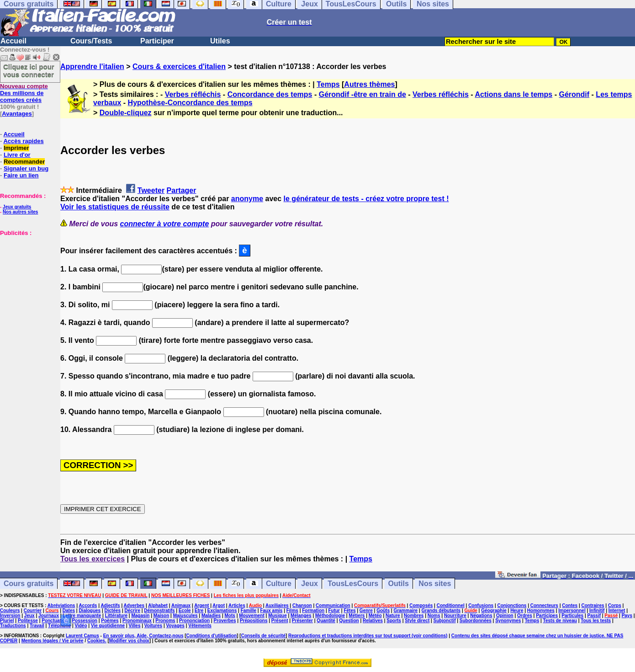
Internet (617, 611)
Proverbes (225, 621)
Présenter (302, 621)
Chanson (302, 605)
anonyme (247, 199)
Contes (570, 605)
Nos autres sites (20, 212)
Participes (547, 616)
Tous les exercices (93, 559)
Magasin (140, 616)
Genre (366, 611)
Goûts (383, 611)
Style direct (417, 621)
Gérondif (574, 94)
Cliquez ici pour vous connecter (29, 70)
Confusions (481, 605)
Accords (88, 605)
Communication (333, 605)
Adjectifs (110, 605)
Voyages (175, 626)
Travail (37, 626)
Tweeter (151, 190)
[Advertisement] (27, 282)
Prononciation (194, 621)
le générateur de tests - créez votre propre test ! (366, 199)
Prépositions (254, 621)
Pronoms (165, 621)
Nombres (414, 616)
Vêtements (200, 626)
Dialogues (90, 611)
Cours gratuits (29, 584)
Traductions (13, 626)
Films (292, 611)
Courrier (33, 611)
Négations (481, 616)
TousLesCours (353, 584)
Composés (421, 605)
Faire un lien (21, 175)
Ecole (185, 611)
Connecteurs (544, 605)
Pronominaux (137, 621)
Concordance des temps (270, 94)
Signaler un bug (26, 168)
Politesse (28, 621)
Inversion (10, 616)
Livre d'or (17, 155)
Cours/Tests (91, 41)
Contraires (593, 605)
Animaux (181, 605)
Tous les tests (596, 621)
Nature (393, 616)
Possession (85, 621)
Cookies (96, 641)
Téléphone (59, 626)
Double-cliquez (126, 113)
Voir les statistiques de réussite (115, 207)
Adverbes (134, 605)
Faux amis (271, 611)
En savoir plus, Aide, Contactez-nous (143, 636)
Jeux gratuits (17, 207)
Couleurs (10, 611)
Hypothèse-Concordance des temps (190, 103)
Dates (69, 611)
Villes (135, 626)
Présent (280, 621)
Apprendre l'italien (92, 67)
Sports (394, 621)
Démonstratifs (159, 611)
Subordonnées (476, 621)
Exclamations (222, 611)
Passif (594, 616)
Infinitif (597, 611)
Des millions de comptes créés (24, 93)
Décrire (132, 611)
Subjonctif (445, 621)
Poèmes (110, 621)
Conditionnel (451, 605)
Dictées (113, 611)
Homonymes (541, 611)
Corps (615, 605)
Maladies (211, 616)
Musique (278, 616)
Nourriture (455, 616)
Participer (157, 41)
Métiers (357, 616)
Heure (517, 611)
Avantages (17, 114)
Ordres (525, 616)
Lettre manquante (82, 616)
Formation (313, 611)
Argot (219, 605)
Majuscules (185, 616)
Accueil (13, 41)
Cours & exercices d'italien (179, 67)
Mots (230, 616)
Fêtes (349, 611)
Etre (199, 611)
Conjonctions (512, 605)
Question (349, 621)
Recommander (24, 162)
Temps (328, 84)
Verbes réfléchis (193, 94)
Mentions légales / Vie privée (53, 641)
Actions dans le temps (513, 94)
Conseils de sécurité (263, 636)
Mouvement (252, 616)
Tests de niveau (560, 621)
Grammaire (405, 611)
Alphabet (158, 605)
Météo (375, 616)
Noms (434, 616)
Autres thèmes (369, 84)
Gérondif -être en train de (362, 94)
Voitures (153, 626)
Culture (279, 584)
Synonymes (508, 621)
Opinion (505, 616)
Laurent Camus (82, 636)
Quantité (326, 621)
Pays (627, 616)
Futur (334, 611)
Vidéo (81, 626)
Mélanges (301, 616)
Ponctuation (55, 621)
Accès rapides (23, 141)
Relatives (373, 621)
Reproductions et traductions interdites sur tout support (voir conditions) (368, 636)
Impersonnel (572, 611)
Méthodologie (330, 616)
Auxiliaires (277, 605)
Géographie (494, 611)
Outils (399, 584)
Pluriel (7, 621)
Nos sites (435, 584)
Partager (182, 190)
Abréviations (61, 605)
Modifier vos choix (129, 641)
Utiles (220, 41)
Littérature (116, 616)
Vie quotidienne (108, 626)
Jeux (309, 584)
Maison (161, 616)
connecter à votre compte (165, 224)
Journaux (49, 616)
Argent (201, 605)
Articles (237, 605)
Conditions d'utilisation (212, 636)
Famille (249, 611)
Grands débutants (441, 611)
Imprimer (16, 148)
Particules (572, 616)
